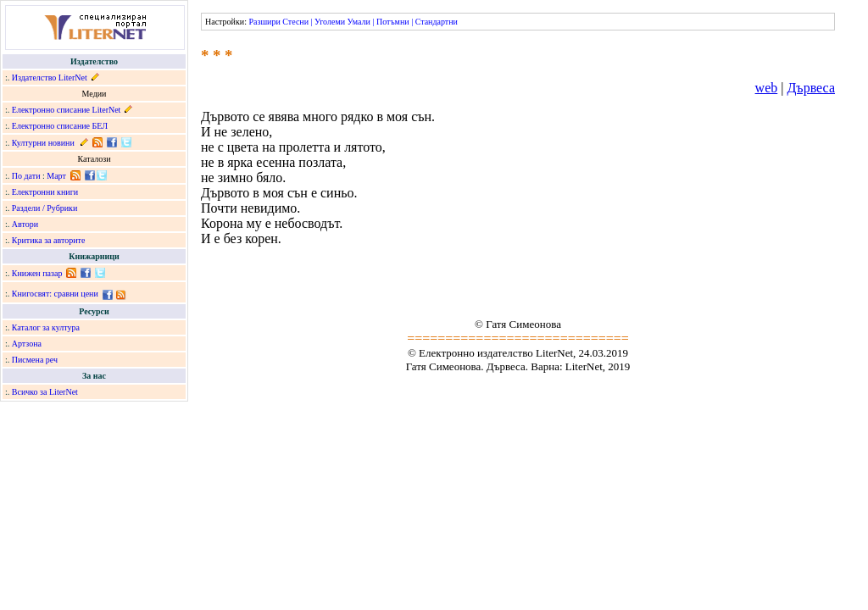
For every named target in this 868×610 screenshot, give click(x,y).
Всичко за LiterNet (45, 392)
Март (56, 176)
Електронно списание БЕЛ (60, 126)
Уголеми (330, 22)
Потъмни (393, 22)
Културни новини (43, 143)
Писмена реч (35, 360)
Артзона (27, 344)
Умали (359, 22)
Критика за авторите (49, 240)
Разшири (264, 22)
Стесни (295, 22)
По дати (26, 176)
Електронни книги (45, 192)
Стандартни (437, 22)
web (767, 88)
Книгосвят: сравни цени (55, 294)
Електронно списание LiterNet (67, 110)
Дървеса (811, 88)
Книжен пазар (37, 273)
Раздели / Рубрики (45, 208)
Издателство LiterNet (50, 78)
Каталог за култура (46, 327)
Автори (25, 224)
